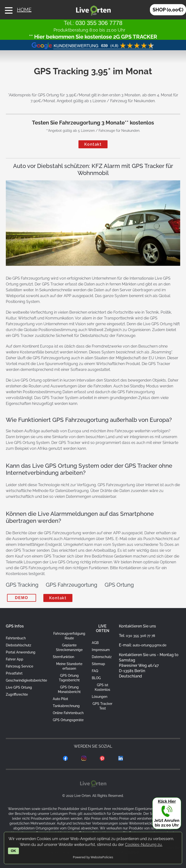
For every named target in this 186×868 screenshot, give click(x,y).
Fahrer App (15, 659)
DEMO (22, 598)
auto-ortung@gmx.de (150, 645)
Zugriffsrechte (17, 694)
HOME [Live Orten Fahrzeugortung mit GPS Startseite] (21, 10)
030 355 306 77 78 (140, 636)
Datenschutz (102, 657)
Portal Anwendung (21, 652)
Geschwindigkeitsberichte (26, 680)
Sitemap (98, 664)
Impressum (101, 650)
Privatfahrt (14, 673)
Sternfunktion (63, 657)
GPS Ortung (119, 585)
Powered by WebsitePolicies (93, 857)
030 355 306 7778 (99, 23)
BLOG (96, 678)
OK (14, 851)
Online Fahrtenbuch (68, 713)
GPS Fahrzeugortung (72, 585)
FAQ (95, 671)
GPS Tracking (22, 585)
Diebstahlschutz (19, 645)
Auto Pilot (60, 699)
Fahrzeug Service (19, 666)
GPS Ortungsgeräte (68, 720)
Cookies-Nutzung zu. (144, 845)
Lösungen (100, 697)
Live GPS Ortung (19, 687)
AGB (95, 643)
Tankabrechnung (66, 706)
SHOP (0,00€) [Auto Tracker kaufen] (168, 10)
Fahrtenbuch (16, 638)
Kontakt (93, 144)
